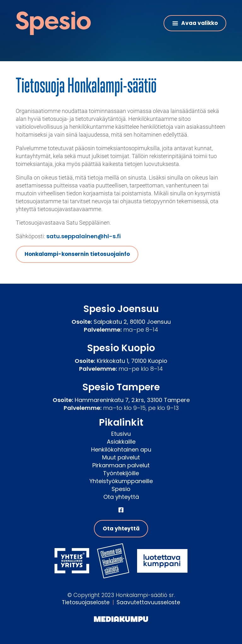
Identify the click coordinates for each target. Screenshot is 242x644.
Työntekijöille (121, 473)
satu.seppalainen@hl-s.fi (84, 236)
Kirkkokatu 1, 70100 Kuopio (132, 361)
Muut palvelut (121, 457)
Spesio (121, 489)
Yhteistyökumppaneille (121, 481)
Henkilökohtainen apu (121, 449)
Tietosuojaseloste (86, 602)
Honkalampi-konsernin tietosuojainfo (77, 254)
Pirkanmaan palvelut (121, 465)
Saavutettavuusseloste (148, 602)
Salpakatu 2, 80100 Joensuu (132, 322)
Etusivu (121, 434)
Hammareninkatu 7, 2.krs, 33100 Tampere (132, 400)
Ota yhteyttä (121, 497)
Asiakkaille (121, 442)
